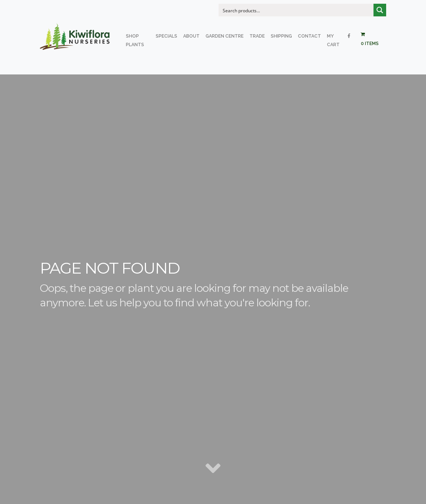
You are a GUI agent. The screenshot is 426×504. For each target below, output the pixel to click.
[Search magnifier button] (380, 10)
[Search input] (296, 10)
